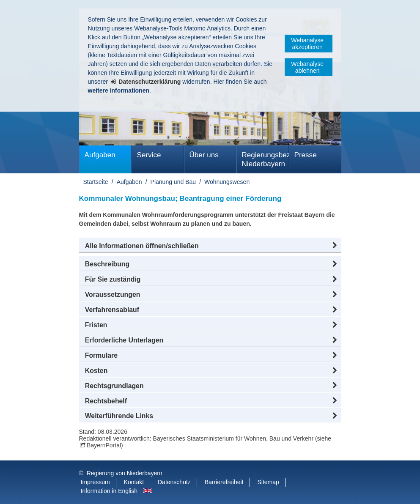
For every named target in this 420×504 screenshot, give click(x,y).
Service (149, 155)
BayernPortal (104, 445)
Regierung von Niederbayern (125, 473)
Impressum (95, 482)
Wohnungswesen (227, 182)
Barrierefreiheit (224, 482)
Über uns (204, 155)
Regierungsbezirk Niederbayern (265, 159)
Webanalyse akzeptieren (307, 44)
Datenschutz (174, 482)
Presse (306, 155)
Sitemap (268, 482)
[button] (210, 246)
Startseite (96, 182)
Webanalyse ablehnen (307, 67)
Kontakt (134, 482)
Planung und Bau (173, 182)
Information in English (109, 491)
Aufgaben (100, 155)
